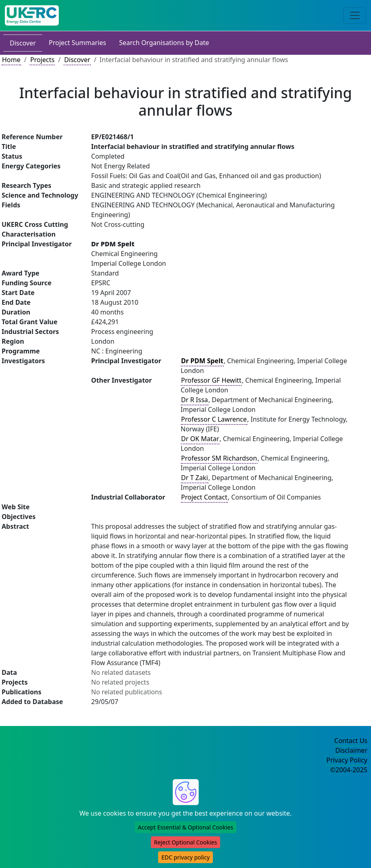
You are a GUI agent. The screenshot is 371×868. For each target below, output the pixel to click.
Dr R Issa (195, 400)
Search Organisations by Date (164, 43)
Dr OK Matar (200, 439)
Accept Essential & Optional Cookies (185, 827)
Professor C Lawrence (214, 419)
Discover (23, 43)
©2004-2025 (349, 770)
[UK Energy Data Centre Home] (32, 15)
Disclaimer (351, 750)
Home (11, 60)
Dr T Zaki (195, 478)
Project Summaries (77, 43)
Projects (42, 60)
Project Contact (204, 497)
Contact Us (351, 741)
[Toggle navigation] (355, 15)
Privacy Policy (347, 760)
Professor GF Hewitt (211, 380)
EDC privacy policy (185, 857)
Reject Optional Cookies (185, 842)
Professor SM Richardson (219, 458)
